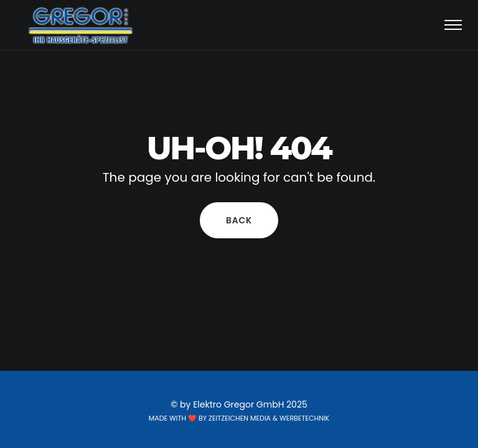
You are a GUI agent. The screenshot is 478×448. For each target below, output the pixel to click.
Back (239, 220)
